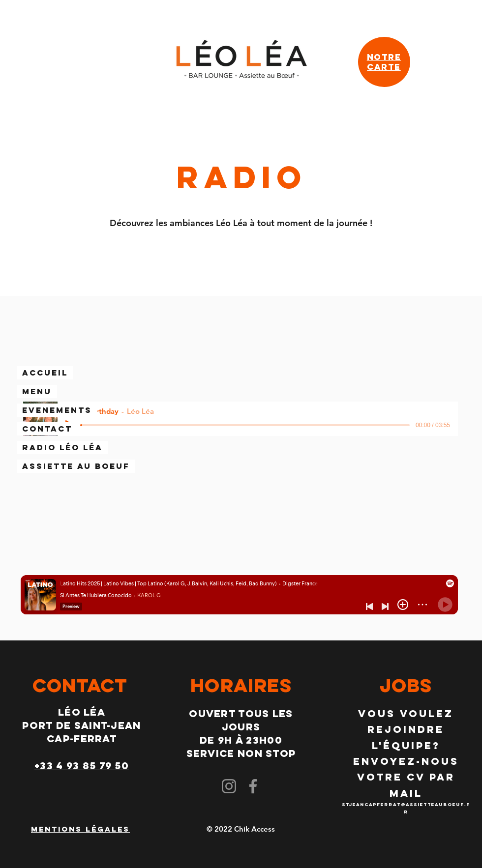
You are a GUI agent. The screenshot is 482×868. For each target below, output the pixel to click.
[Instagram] (229, 786)
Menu (37, 391)
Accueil (45, 373)
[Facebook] (253, 786)
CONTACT (47, 429)
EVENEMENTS (57, 410)
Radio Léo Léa (62, 447)
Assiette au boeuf (76, 466)
